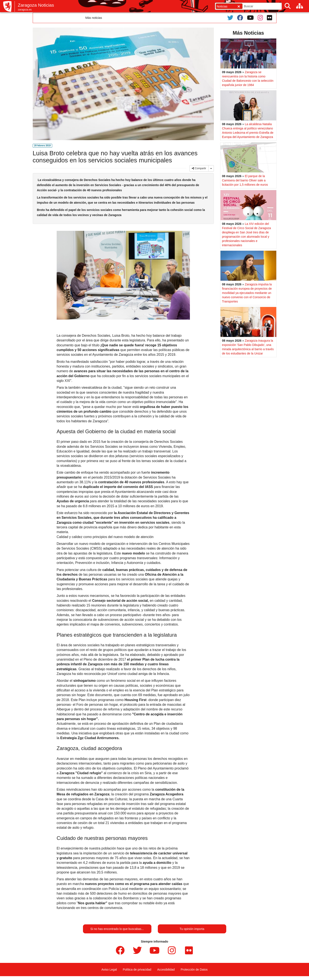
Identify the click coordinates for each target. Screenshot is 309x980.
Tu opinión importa (192, 929)
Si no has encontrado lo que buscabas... (117, 929)
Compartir (199, 168)
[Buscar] (288, 6)
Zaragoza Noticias (36, 5)
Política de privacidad (137, 970)
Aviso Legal (109, 970)
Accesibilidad (166, 970)
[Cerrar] (239, 6)
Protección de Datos (194, 970)
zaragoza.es (25, 10)
